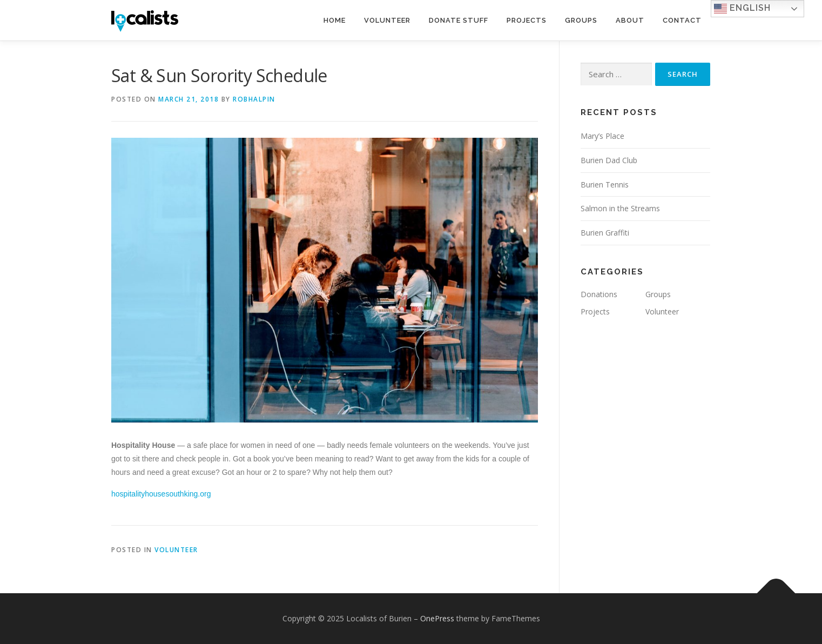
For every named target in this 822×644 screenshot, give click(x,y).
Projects (527, 20)
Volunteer (387, 20)
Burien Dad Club (609, 160)
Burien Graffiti (605, 233)
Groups (581, 20)
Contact (682, 20)
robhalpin (254, 99)
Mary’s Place (602, 136)
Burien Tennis (605, 185)
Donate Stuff (459, 20)
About (630, 20)
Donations (599, 294)
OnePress (437, 618)
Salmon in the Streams (620, 208)
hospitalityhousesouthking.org (161, 494)
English (742, 9)
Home (335, 20)
